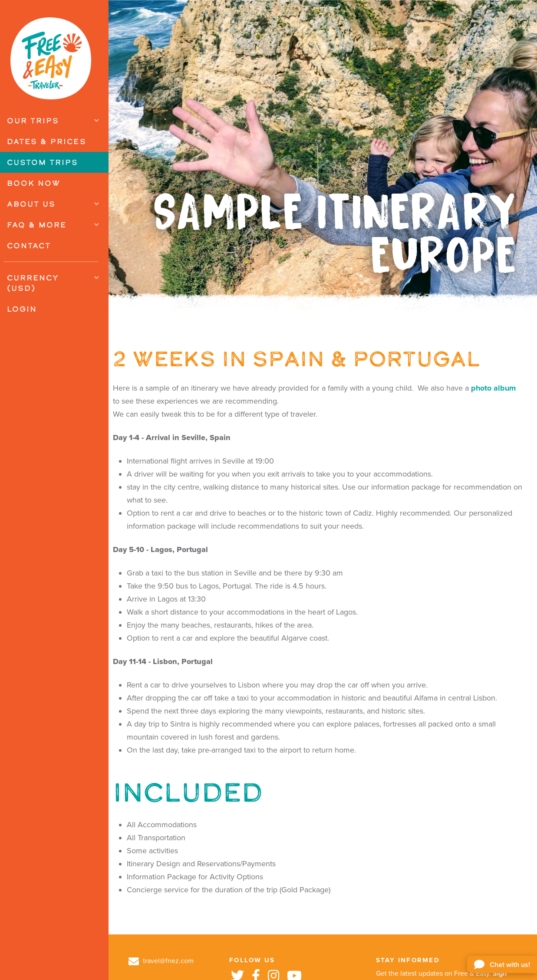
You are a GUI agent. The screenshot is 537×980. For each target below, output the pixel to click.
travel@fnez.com (161, 961)
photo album (493, 388)
